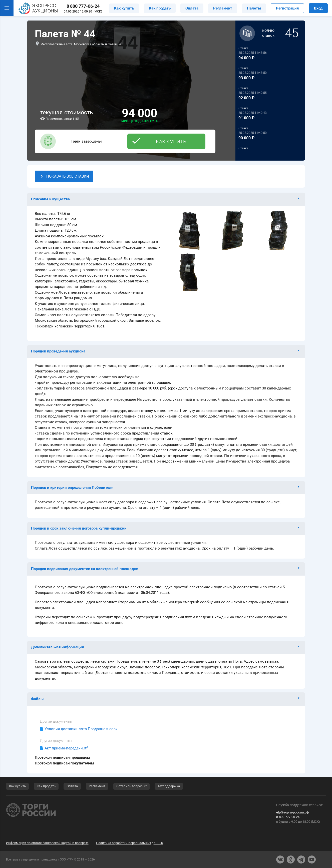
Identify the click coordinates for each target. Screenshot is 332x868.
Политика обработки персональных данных (130, 843)
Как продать (160, 8)
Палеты (254, 8)
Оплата (192, 8)
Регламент (223, 8)
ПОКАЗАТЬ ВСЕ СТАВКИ (64, 176)
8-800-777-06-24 (288, 817)
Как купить (124, 8)
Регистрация (287, 8)
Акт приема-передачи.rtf (66, 748)
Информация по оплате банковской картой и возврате (47, 843)
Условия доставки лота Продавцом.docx (81, 729)
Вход (318, 8)
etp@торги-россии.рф (292, 812)
